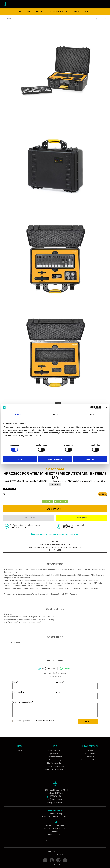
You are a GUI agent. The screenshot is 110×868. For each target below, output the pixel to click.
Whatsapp (68, 668)
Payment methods (55, 754)
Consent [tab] (19, 415)
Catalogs (90, 751)
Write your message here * (55, 709)
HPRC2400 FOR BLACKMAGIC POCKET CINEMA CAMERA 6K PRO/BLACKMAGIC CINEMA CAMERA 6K (106, 19)
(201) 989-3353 (48, 668)
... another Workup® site (55, 865)
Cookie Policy (55, 855)
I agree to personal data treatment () (33, 721)
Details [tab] (55, 415)
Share (9, 18)
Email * (77, 695)
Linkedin (65, 860)
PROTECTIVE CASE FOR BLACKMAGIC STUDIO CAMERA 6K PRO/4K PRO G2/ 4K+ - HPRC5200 (96, 19)
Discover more (55, 550)
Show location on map (55, 841)
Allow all (90, 459)
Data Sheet (16, 643)
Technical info (55, 485)
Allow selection (55, 459)
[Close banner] (106, 408)
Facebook (45, 860)
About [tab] (91, 415)
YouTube (52, 860)
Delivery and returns (55, 757)
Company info (66, 855)
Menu (106, 3)
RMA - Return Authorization (55, 769)
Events (20, 751)
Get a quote (82, 518)
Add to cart (55, 509)
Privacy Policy (49, 721)
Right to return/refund (55, 763)
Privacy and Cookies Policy (55, 766)
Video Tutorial (90, 754)
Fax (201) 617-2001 (55, 799)
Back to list (101, 19)
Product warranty (55, 760)
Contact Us (90, 757)
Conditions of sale (55, 751)
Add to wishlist (28, 518)
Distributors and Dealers (90, 760)
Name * (33, 685)
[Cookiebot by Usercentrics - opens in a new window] (90, 408)
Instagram (58, 860)
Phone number (33, 695)
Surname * (77, 685)
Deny (20, 459)
